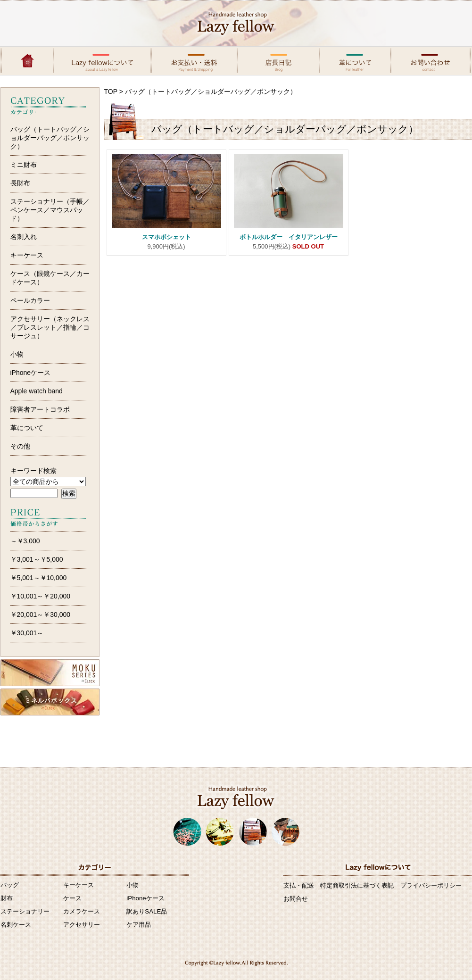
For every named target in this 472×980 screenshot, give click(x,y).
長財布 (20, 183)
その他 (20, 446)
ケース (72, 898)
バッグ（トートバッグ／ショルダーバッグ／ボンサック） (50, 138)
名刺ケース (16, 925)
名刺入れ (24, 237)
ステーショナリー (25, 911)
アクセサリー (82, 925)
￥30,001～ (27, 633)
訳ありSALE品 (147, 911)
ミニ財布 (24, 165)
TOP (111, 91)
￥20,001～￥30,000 (41, 615)
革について (27, 428)
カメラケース (82, 911)
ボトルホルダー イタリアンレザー (289, 237)
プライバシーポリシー (431, 885)
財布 (7, 898)
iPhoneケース (31, 373)
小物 (17, 354)
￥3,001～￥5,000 (37, 559)
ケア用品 (139, 925)
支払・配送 (299, 885)
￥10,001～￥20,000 (41, 596)
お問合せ (296, 899)
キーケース (27, 255)
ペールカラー (30, 300)
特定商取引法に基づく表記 (357, 885)
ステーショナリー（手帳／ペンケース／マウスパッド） (50, 210)
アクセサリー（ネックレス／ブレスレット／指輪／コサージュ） (50, 327)
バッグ (10, 885)
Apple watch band (37, 391)
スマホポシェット (170, 237)
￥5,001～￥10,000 (39, 578)
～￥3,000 (25, 541)
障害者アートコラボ (40, 409)
